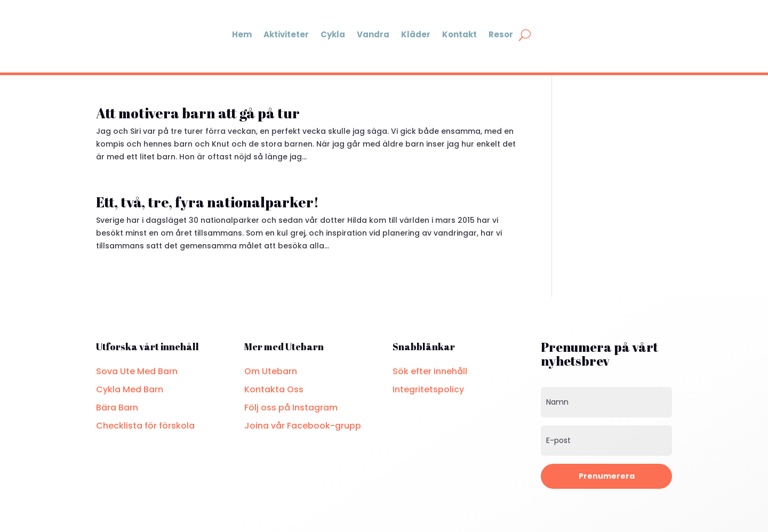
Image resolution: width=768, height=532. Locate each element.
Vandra (373, 34)
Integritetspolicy (428, 389)
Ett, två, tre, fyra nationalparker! (207, 202)
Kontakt (459, 34)
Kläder (416, 34)
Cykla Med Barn (130, 389)
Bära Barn (117, 408)
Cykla (333, 34)
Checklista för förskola (145, 426)
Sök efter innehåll (430, 371)
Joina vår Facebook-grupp (303, 426)
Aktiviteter (286, 34)
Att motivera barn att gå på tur (198, 113)
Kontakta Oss (274, 389)
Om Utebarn (271, 371)
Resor (501, 34)
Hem (242, 34)
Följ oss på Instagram (291, 408)
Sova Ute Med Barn (137, 371)
